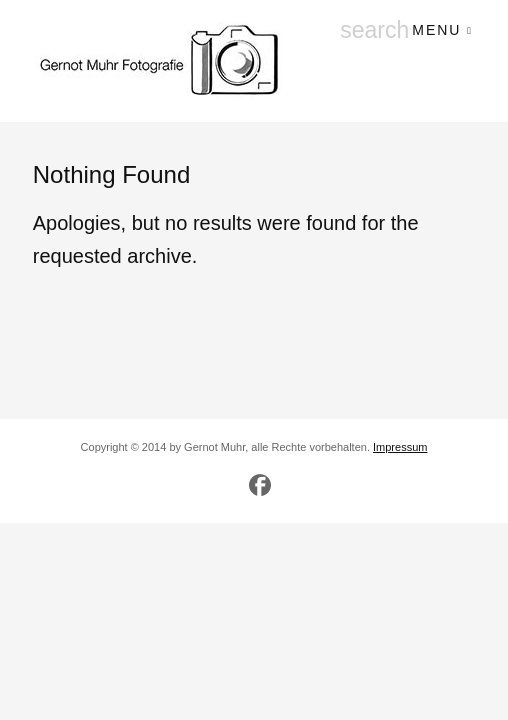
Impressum (400, 447)
